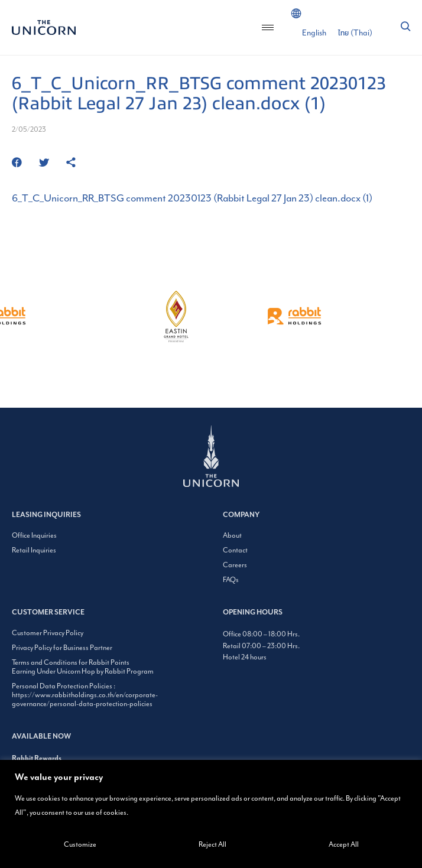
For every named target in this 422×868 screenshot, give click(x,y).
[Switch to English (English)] (314, 33)
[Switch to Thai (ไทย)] (355, 33)
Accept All (344, 845)
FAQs (231, 580)
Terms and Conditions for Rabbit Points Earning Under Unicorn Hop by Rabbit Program (83, 667)
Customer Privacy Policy (48, 633)
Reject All (212, 845)
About (232, 536)
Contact (235, 550)
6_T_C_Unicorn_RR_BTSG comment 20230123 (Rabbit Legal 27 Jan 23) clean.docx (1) (192, 199)
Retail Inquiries (34, 550)
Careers (235, 565)
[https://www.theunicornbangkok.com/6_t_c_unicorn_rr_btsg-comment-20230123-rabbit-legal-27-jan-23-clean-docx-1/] (71, 163)
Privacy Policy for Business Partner (62, 648)
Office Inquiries (34, 536)
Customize (80, 845)
